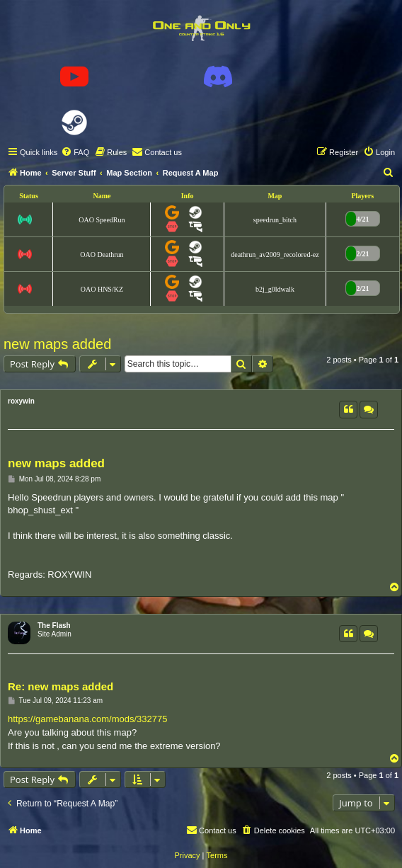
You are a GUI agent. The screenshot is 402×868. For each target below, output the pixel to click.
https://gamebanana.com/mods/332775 (87, 719)
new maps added (57, 344)
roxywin (21, 401)
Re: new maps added (61, 686)
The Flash (54, 626)
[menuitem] (75, 152)
